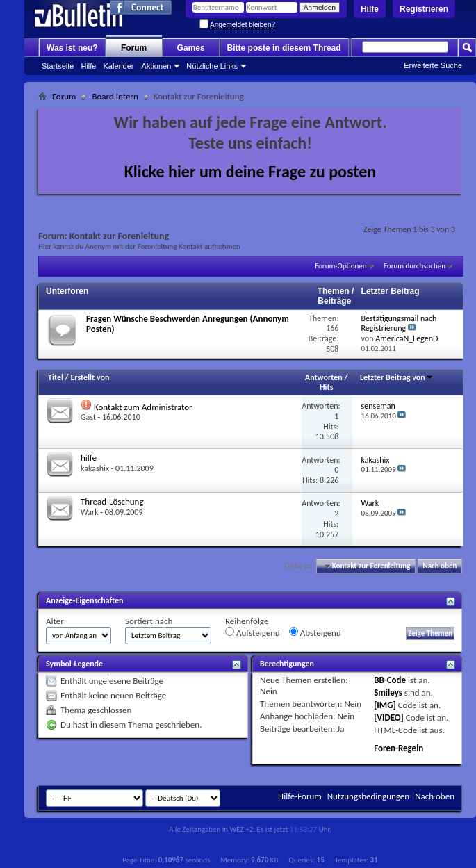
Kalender (118, 66)
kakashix (95, 468)
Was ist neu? (72, 48)
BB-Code (390, 680)
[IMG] (385, 705)
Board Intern (115, 96)
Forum (134, 48)
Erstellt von (90, 377)
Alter (55, 621)
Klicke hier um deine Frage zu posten (251, 171)
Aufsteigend (253, 632)
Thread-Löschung (112, 501)
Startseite (58, 66)
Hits (326, 387)
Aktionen (157, 66)
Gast (88, 417)
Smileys (388, 693)
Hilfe (370, 9)
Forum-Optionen (340, 266)
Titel (56, 377)
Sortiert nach (149, 621)
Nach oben (440, 566)
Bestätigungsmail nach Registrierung (399, 324)
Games (191, 48)
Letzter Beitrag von (397, 377)
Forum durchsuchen (415, 266)
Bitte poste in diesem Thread (284, 48)
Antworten (324, 377)
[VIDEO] (389, 718)
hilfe (89, 458)
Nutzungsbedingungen (369, 796)
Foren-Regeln (399, 748)
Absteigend (315, 632)
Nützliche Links (212, 66)
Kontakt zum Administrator (143, 407)
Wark (90, 512)
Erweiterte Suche (433, 65)
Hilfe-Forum (300, 796)
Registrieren (424, 9)
